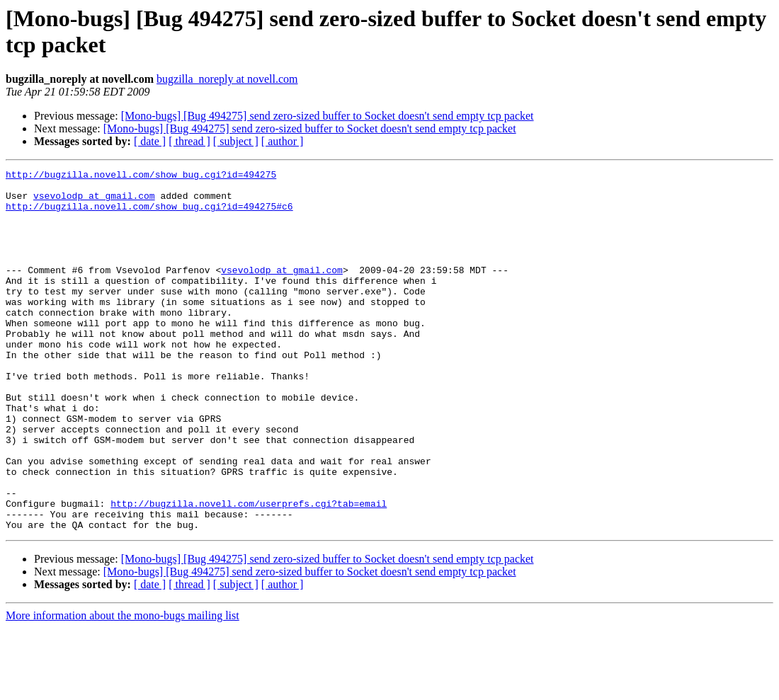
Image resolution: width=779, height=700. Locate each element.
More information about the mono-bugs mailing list (123, 688)
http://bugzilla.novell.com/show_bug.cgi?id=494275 (141, 176)
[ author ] (283, 141)
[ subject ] (236, 141)
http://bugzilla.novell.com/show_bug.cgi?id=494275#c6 (149, 214)
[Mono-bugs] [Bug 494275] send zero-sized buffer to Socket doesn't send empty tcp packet (328, 116)
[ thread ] (189, 141)
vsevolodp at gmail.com (94, 202)
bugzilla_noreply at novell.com (227, 79)
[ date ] (150, 141)
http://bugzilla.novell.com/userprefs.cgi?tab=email (249, 571)
